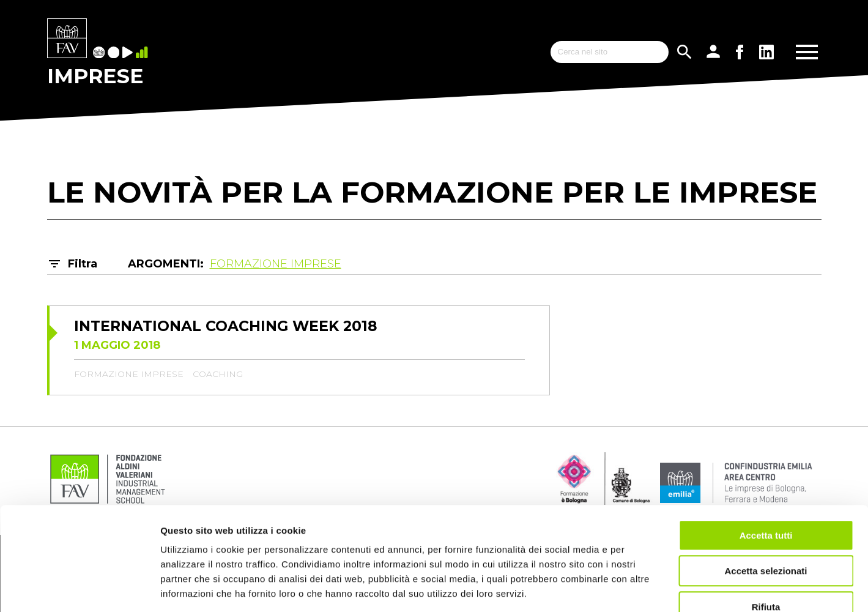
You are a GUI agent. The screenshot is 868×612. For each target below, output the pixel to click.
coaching (218, 374)
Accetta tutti (766, 462)
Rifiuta (766, 534)
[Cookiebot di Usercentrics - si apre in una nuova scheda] (79, 588)
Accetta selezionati (766, 498)
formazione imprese (129, 374)
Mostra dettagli (644, 588)
